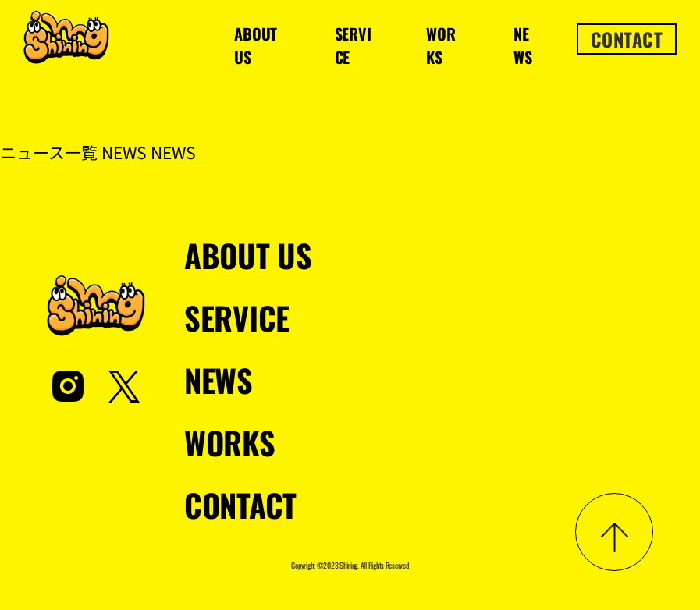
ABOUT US (256, 45)
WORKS (441, 45)
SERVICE (353, 45)
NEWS (522, 45)
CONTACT (627, 39)
